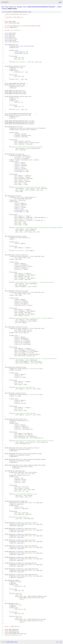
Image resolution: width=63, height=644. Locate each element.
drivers (60, 7)
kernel (11, 7)
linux (3, 7)
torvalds (19, 7)
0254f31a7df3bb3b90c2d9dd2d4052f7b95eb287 (41, 7)
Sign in (60, 2)
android (4, 9)
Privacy (12, 642)
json (61, 642)
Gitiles (8, 642)
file (30, 12)
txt (57, 642)
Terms (16, 642)
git (15, 7)
